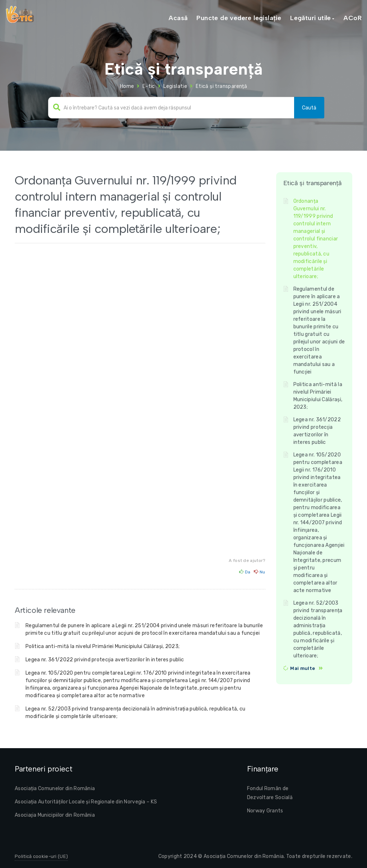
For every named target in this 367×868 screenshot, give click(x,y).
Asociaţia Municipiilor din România (55, 815)
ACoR (352, 18)
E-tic (149, 86)
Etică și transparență (221, 86)
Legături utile (311, 18)
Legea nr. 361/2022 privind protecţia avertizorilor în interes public (105, 660)
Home (127, 86)
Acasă (178, 18)
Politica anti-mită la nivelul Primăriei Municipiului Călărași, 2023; (103, 646)
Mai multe (303, 668)
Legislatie (175, 86)
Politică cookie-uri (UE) (41, 856)
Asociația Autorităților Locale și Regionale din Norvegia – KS (86, 802)
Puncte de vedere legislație (239, 18)
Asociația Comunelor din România (55, 789)
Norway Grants (265, 811)
